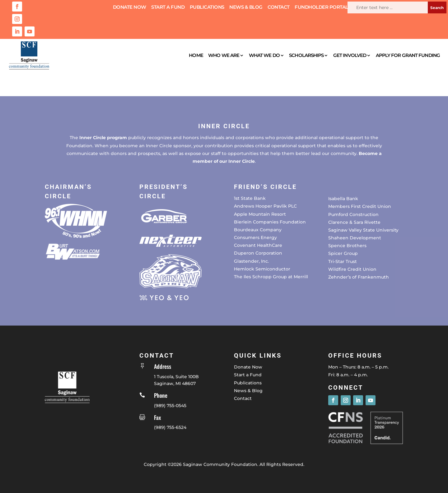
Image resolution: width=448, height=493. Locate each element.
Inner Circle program (103, 138)
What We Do (264, 55)
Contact (279, 7)
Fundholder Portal (321, 7)
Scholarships (306, 55)
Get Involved (350, 55)
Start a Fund (168, 7)
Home (196, 55)
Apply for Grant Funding (408, 55)
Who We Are (224, 55)
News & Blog (246, 7)
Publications (207, 7)
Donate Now (130, 7)
